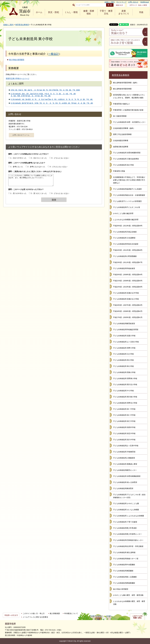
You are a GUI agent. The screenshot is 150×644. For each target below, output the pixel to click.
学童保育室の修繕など (122, 104)
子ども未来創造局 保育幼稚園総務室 (127, 476)
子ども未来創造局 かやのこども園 (126, 503)
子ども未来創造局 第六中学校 (124, 440)
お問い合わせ (133, 2)
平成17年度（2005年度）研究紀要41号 (128, 317)
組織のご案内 (110, 2)
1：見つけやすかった (18, 193)
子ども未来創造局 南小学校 (123, 165)
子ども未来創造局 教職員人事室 (125, 464)
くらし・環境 (71, 12)
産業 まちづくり (124, 12)
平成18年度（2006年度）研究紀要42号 (128, 311)
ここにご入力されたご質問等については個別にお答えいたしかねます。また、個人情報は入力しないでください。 (31, 180)
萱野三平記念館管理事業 (122, 134)
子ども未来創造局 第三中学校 (124, 421)
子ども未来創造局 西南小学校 (124, 372)
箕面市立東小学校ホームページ (18, 78)
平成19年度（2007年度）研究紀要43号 (128, 305)
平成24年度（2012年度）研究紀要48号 (128, 250)
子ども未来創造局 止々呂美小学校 (126, 342)
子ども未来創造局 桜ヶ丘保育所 (125, 482)
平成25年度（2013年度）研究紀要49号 (128, 226)
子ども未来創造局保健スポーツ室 (126, 559)
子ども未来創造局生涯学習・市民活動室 (128, 546)
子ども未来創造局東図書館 (123, 571)
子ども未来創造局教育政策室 (124, 324)
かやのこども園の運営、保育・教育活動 (128, 595)
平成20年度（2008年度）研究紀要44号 (128, 275)
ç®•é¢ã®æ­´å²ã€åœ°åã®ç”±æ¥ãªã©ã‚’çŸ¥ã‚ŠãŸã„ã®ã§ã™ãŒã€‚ (45, 90)
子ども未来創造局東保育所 (123, 488)
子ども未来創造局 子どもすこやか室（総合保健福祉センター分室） (129, 496)
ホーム (39, 12)
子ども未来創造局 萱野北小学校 (125, 403)
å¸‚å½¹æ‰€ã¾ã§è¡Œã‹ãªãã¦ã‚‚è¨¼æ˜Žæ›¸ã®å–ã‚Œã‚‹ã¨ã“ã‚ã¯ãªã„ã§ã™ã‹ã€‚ (52, 99)
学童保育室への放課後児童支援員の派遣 (128, 110)
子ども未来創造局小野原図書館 (125, 256)
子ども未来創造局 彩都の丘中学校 (126, 293)
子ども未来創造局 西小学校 (123, 360)
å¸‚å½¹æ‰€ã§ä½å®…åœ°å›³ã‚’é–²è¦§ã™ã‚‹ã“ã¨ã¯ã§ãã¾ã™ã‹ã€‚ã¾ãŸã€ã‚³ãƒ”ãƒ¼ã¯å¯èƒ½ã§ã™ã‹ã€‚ (43, 95)
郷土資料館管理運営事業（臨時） (126, 83)
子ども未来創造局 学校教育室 (124, 452)
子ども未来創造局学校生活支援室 (126, 244)
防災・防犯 (54, 12)
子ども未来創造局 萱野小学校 (124, 348)
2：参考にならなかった (36, 167)
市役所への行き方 (11, 615)
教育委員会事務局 (22, 25)
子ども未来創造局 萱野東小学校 (125, 378)
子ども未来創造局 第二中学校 (124, 415)
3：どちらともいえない (60, 158)
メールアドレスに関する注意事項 (35, 617)
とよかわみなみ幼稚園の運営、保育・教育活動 (129, 603)
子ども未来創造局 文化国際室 (124, 238)
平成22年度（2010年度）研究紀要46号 (128, 287)
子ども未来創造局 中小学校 (123, 391)
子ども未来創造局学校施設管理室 (126, 330)
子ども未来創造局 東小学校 (123, 366)
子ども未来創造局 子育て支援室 (125, 522)
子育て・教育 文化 (106, 12)
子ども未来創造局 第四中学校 (124, 427)
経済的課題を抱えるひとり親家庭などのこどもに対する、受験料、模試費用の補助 (129, 96)
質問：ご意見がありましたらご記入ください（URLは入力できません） (35, 171)
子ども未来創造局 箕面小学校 (124, 336)
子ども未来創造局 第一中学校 (124, 409)
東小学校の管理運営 (17, 60)
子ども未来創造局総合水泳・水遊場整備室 (129, 195)
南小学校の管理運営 (121, 589)
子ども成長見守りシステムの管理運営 (127, 201)
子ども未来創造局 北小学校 (123, 354)
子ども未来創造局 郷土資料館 (124, 552)
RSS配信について (71, 613)
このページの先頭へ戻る (137, 617)
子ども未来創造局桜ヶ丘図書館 (125, 577)
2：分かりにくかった (39, 158)
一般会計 (54, 54)
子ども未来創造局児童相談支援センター (128, 540)
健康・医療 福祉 (89, 12)
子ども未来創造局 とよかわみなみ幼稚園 (128, 516)
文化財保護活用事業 (121, 141)
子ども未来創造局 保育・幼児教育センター (129, 122)
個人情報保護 (55, 613)
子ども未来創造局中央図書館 (124, 565)
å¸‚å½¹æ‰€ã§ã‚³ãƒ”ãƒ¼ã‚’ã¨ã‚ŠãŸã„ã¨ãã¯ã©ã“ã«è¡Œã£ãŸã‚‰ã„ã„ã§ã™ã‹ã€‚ (52, 103)
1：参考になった (17, 167)
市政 (141, 12)
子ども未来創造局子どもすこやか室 (127, 207)
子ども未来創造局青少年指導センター (127, 534)
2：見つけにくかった (39, 193)
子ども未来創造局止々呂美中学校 (126, 446)
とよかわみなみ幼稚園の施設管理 (126, 220)
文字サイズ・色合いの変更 (138, 5)
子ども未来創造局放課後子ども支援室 (127, 189)
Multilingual (145, 2)
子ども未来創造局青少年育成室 (125, 528)
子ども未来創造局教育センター (125, 470)
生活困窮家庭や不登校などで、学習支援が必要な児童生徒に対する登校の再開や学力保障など (129, 180)
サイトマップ (121, 2)
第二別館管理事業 (120, 116)
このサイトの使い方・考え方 (34, 613)
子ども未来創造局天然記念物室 (125, 232)
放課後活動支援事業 (121, 147)
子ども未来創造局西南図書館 (124, 583)
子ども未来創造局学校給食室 (124, 268)
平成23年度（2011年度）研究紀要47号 (128, 262)
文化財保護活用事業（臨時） (124, 128)
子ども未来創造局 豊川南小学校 (125, 397)
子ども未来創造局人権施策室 (124, 458)
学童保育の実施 (119, 171)
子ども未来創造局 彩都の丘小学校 (126, 299)
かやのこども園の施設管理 (123, 213)
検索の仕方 (119, 5)
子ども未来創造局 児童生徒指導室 (126, 159)
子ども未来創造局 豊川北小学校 (125, 384)
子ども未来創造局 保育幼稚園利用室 (127, 153)
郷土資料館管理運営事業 (122, 89)
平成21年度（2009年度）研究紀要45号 (128, 281)
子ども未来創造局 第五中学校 (124, 433)
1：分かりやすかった (18, 158)
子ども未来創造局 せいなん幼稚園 (126, 510)
